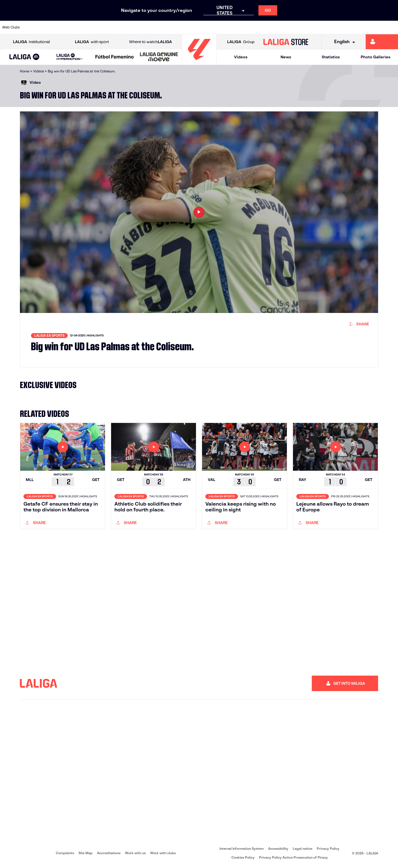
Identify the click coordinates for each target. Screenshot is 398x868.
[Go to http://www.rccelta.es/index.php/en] (91, 27)
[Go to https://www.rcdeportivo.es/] (260, 27)
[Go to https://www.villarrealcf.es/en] (392, 27)
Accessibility (278, 849)
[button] (24, 57)
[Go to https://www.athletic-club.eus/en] (34, 27)
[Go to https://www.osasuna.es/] (72, 27)
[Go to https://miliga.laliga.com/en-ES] (382, 42)
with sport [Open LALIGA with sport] (92, 42)
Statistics (331, 57)
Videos (241, 57)
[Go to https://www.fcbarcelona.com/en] (147, 27)
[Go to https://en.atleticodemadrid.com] (53, 27)
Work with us (135, 853)
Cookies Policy (243, 857)
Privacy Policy (328, 849)
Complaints (65, 853)
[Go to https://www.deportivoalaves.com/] (109, 27)
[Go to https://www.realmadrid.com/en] (316, 27)
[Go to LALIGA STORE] (286, 42)
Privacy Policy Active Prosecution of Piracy (293, 857)
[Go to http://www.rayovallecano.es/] (241, 27)
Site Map (86, 853)
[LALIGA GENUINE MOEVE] (159, 57)
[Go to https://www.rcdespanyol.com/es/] (279, 27)
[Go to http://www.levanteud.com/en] (185, 27)
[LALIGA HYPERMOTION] (70, 57)
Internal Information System (242, 849)
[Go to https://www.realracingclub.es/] (222, 27)
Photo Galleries (375, 57)
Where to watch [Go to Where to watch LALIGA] (150, 42)
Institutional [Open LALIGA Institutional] (31, 42)
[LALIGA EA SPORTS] (24, 57)
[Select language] (343, 42)
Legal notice (303, 849)
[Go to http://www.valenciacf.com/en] (373, 27)
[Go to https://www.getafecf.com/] (166, 27)
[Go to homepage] (199, 62)
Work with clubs (163, 853)
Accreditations (109, 853)
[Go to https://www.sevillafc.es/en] (354, 27)
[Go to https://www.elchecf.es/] (128, 27)
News (286, 57)
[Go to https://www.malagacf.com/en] (203, 27)
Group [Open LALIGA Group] (241, 42)
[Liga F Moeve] (115, 57)
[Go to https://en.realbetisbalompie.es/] (298, 27)
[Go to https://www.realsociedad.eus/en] (335, 27)
